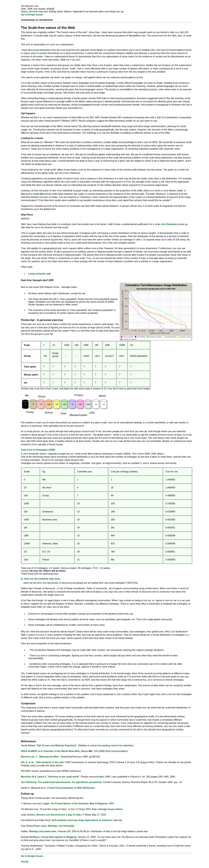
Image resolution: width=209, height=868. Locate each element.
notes (74, 287)
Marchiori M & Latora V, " (35, 777)
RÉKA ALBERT (29, 751)
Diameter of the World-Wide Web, (62, 751)
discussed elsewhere (39, 50)
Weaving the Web (49, 757)
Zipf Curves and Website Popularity (57, 745)
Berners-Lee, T (29, 757)
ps (176, 782)
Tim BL (25, 862)
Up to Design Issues (32, 15)
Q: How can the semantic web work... (41, 579)
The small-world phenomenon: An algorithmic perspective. (70, 782)
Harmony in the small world (63, 777)
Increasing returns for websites (115, 745)
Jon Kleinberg (169, 224)
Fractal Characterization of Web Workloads (71, 788)
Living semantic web (39, 274)
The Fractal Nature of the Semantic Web (72, 804)
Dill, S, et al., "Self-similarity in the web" (43, 762)
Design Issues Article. (111, 809)
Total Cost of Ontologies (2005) (38, 450)
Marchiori (46, 194)
